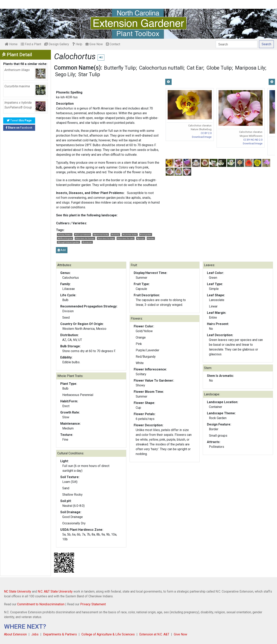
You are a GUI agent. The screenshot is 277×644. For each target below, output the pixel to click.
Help (77, 44)
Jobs (35, 634)
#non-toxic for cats (126, 238)
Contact (113, 44)
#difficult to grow (65, 238)
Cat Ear (195, 68)
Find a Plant (31, 44)
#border (151, 238)
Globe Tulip (219, 68)
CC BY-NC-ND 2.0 (253, 140)
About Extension (15, 634)
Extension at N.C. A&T (154, 634)
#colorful (115, 235)
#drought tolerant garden (68, 242)
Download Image (202, 137)
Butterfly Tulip (120, 68)
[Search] (237, 44)
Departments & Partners (60, 634)
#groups (141, 238)
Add (62, 250)
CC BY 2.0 (206, 133)
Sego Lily (65, 74)
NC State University (18, 591)
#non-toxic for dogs (106, 238)
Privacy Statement (93, 604)
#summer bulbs (130, 235)
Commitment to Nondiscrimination (41, 604)
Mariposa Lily (250, 68)
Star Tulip (89, 74)
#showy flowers (65, 235)
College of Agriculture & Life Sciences (108, 634)
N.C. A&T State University (55, 591)
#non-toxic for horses (85, 238)
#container (87, 242)
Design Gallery (57, 44)
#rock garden (146, 235)
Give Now (94, 44)
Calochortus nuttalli (161, 68)
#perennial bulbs (101, 235)
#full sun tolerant (83, 235)
